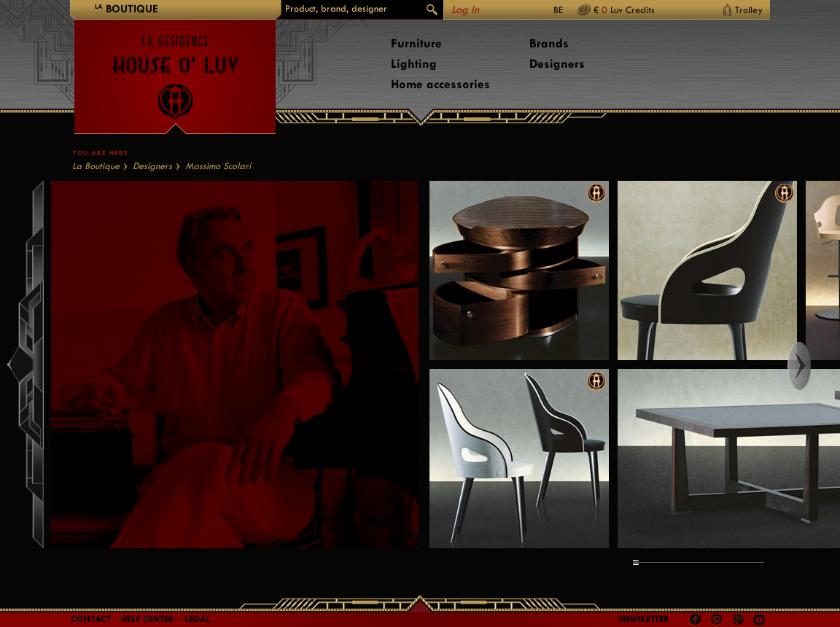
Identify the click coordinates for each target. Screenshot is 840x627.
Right (813, 366)
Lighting (414, 64)
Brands (549, 43)
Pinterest (717, 620)
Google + (740, 621)
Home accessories (440, 84)
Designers (557, 64)
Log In (465, 10)
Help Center (148, 619)
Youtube (759, 620)
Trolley (749, 10)
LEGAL (198, 619)
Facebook (696, 620)
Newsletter (644, 619)
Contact (91, 619)
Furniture (416, 43)
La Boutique (96, 166)
